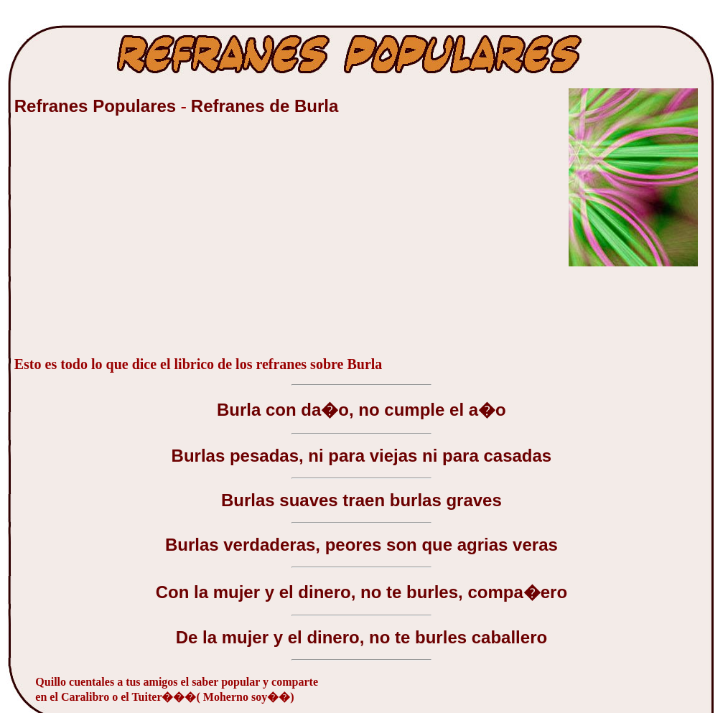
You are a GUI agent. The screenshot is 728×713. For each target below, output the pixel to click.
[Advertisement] (122, 243)
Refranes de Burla (265, 106)
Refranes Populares (98, 106)
